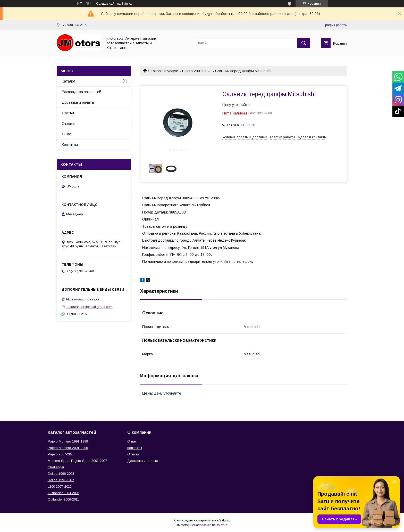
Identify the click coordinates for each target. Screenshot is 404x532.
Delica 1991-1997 (61, 480)
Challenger (56, 467)
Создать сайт (106, 4)
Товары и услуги (164, 71)
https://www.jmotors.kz (83, 299)
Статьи (68, 113)
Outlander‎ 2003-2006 (64, 493)
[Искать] (304, 43)
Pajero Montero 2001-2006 (68, 448)
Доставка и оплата (78, 102)
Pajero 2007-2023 (197, 71)
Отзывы (69, 124)
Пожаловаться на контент (209, 525)
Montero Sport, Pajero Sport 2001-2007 (77, 461)
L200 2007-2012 (60, 486)
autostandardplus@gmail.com (90, 307)
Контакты (70, 145)
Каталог (69, 81)
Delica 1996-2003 (61, 474)
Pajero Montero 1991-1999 (68, 441)
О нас (67, 134)
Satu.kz (225, 520)
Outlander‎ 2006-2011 (63, 499)
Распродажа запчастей (82, 92)
